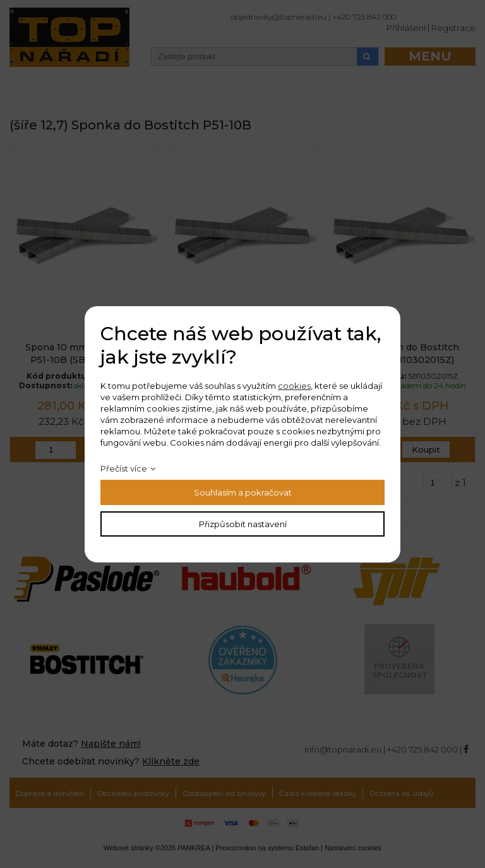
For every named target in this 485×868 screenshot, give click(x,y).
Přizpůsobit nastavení (243, 524)
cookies (294, 386)
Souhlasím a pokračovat (243, 492)
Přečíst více (124, 468)
